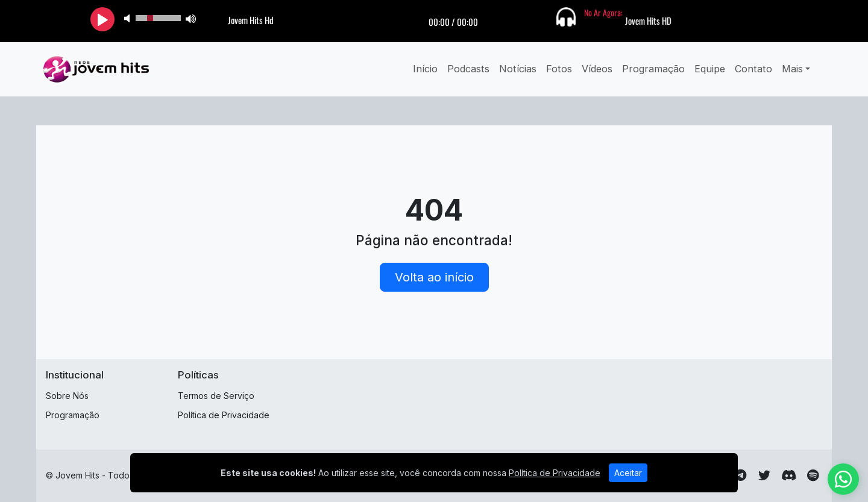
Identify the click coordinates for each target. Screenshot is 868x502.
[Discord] (789, 475)
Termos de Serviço (216, 396)
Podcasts (468, 69)
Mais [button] (792, 69)
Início (425, 69)
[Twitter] (764, 475)
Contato (753, 69)
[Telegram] (741, 475)
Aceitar (628, 473)
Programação (653, 69)
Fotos (559, 69)
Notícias (518, 69)
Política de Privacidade (224, 415)
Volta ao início (434, 277)
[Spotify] (813, 475)
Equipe (710, 69)
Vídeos (597, 69)
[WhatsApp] (843, 479)
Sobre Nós (67, 396)
